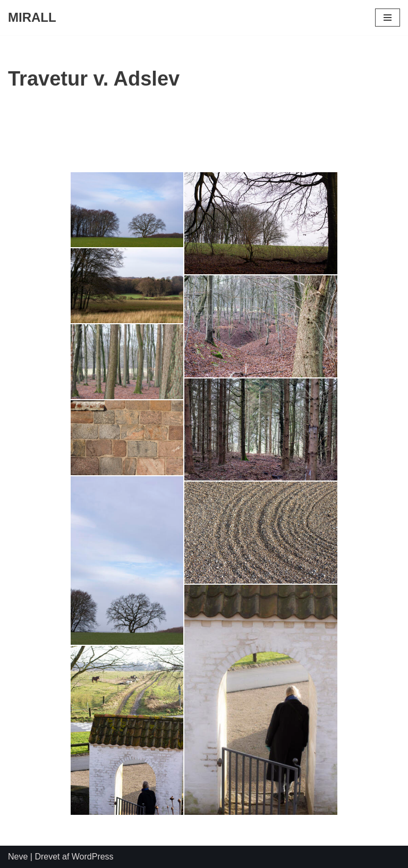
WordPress (93, 857)
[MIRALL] (32, 18)
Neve (18, 857)
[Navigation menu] (388, 18)
